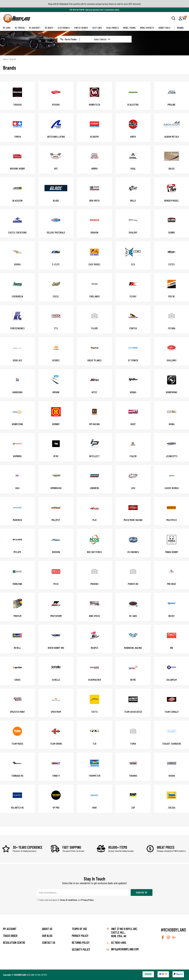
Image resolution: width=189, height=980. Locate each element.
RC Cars (8, 28)
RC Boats (50, 28)
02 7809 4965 (116, 943)
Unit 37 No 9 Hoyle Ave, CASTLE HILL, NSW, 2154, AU (124, 932)
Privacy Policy (87, 900)
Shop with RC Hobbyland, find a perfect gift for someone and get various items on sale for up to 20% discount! (94, 4)
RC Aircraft (36, 28)
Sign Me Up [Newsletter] (142, 892)
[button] (180, 18)
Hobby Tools (165, 28)
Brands (182, 28)
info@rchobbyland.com (123, 949)
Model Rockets (148, 28)
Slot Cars (98, 28)
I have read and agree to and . (65, 900)
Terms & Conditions (68, 900)
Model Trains (131, 28)
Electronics (65, 28)
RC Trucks (21, 28)
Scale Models (114, 28)
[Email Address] (83, 892)
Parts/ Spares (82, 28)
